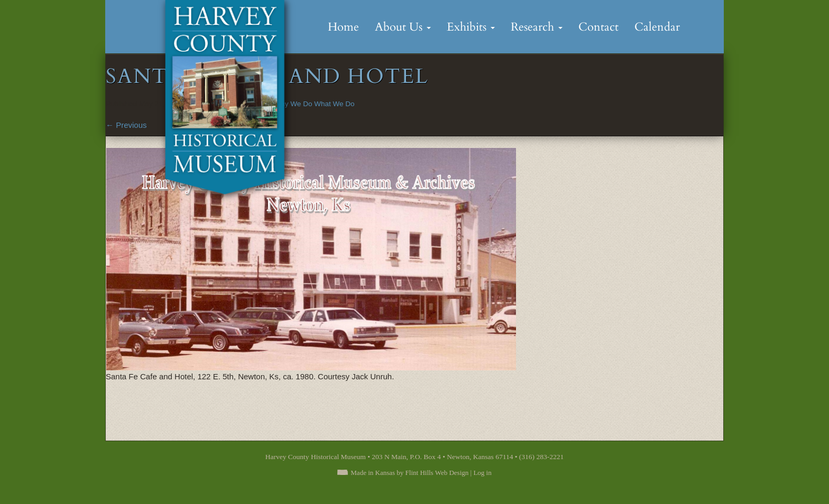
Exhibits (471, 27)
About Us (403, 27)
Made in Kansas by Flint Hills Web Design (409, 473)
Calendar (657, 27)
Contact (598, 27)
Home (343, 27)
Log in (482, 473)
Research (537, 27)
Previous (126, 125)
